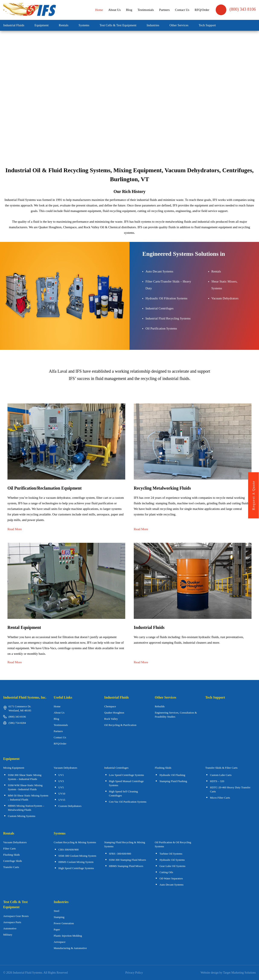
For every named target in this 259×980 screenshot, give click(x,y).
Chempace (110, 706)
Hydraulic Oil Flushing (172, 775)
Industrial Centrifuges (116, 768)
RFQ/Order (202, 10)
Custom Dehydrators (70, 806)
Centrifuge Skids (13, 861)
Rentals (64, 25)
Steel (57, 911)
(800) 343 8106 (236, 10)
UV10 (62, 794)
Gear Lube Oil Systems (172, 866)
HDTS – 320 (217, 781)
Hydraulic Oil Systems (172, 860)
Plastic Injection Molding (68, 936)
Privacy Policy (134, 973)
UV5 (61, 787)
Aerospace (60, 942)
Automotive (10, 928)
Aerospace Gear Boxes (16, 916)
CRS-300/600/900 (69, 850)
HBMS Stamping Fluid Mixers (126, 866)
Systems (84, 25)
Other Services (179, 25)
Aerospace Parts (12, 922)
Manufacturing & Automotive (70, 948)
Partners (164, 10)
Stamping (59, 917)
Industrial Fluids (14, 25)
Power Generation (64, 923)
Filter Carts (9, 848)
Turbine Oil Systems (171, 854)
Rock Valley (111, 719)
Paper (57, 929)
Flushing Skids (12, 855)
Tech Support (207, 25)
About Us (115, 10)
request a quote (254, 495)
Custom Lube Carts (221, 775)
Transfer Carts (11, 867)
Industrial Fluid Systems (28, 973)
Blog (129, 10)
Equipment (42, 25)
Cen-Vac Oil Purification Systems (128, 802)
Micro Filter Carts (220, 798)
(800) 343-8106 (17, 717)
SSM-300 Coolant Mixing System (77, 856)
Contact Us (182, 10)
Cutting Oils (166, 872)
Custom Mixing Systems (22, 816)
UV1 (61, 775)
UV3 (61, 781)
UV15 (62, 800)
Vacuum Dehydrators (65, 768)
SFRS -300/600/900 (120, 854)
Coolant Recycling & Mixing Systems (75, 842)
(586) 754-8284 (17, 723)
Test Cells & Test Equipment (118, 25)
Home (99, 10)
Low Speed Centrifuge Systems (127, 775)
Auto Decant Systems (171, 885)
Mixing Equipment (14, 768)
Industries (153, 25)
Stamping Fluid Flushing (173, 781)
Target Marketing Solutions (239, 973)
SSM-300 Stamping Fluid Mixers (128, 860)
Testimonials (146, 10)
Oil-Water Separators (171, 878)
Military (8, 935)
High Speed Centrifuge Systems (76, 868)
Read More (15, 529)
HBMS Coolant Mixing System (76, 862)
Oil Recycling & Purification (120, 725)
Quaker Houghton (114, 713)
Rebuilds (160, 706)
